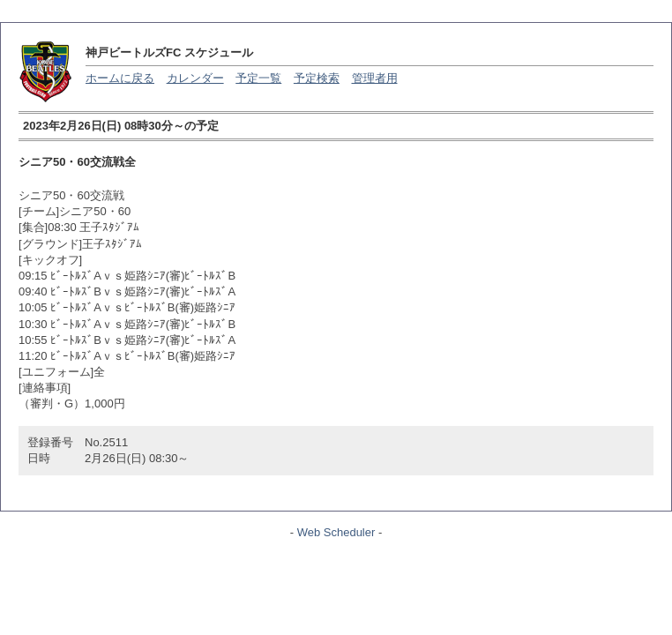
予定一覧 (258, 78)
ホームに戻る (120, 78)
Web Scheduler (336, 532)
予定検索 (317, 78)
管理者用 (375, 78)
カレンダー (195, 78)
